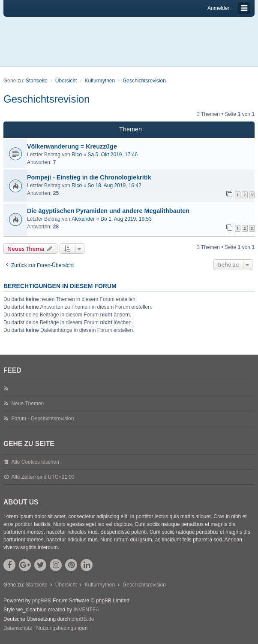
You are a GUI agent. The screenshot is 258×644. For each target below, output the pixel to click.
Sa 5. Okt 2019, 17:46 (112, 155)
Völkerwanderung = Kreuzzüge (72, 146)
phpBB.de (83, 619)
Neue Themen (27, 404)
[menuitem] (18, 629)
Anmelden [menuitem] (219, 8)
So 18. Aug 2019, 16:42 (114, 185)
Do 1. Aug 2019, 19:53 (126, 219)
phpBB (40, 601)
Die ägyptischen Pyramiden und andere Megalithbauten (108, 211)
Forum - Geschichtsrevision (42, 419)
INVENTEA (86, 610)
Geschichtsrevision (46, 99)
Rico (77, 155)
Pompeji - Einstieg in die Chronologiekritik (89, 177)
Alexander (83, 219)
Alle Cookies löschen (35, 462)
